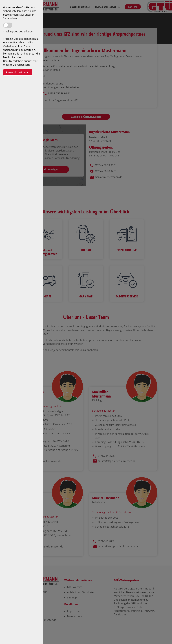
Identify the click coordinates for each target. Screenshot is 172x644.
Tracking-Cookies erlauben (19, 32)
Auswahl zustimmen (18, 72)
